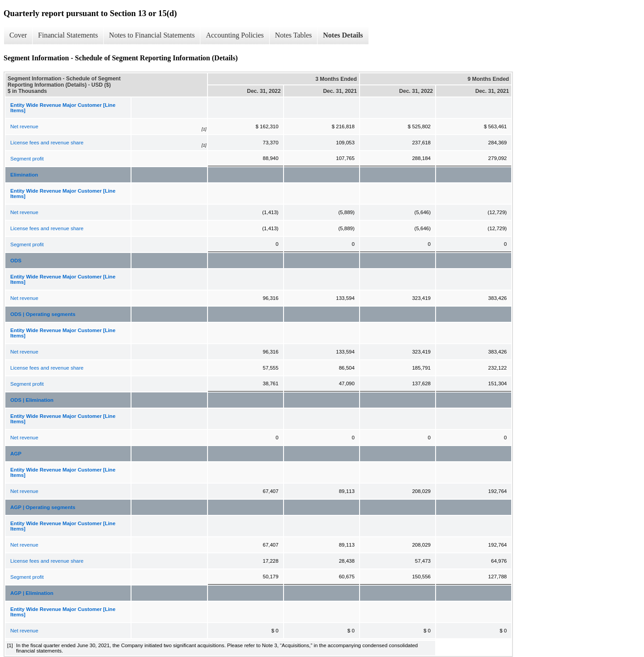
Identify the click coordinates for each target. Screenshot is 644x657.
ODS (16, 261)
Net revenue (24, 126)
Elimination (24, 175)
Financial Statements (68, 35)
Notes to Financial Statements (152, 35)
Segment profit (27, 159)
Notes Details (343, 35)
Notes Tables (294, 35)
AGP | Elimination (32, 593)
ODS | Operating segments (43, 314)
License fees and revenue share (47, 143)
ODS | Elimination (32, 400)
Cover (18, 35)
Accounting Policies (235, 35)
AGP (16, 454)
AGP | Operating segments (43, 507)
